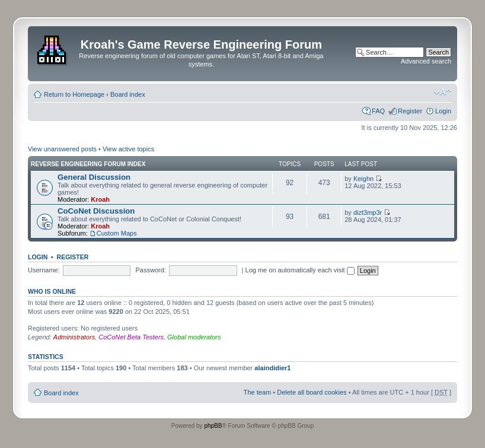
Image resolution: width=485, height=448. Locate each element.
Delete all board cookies (312, 392)
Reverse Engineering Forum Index (88, 164)
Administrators (74, 337)
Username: (44, 270)
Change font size (443, 92)
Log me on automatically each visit (300, 270)
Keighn (363, 179)
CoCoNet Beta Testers (131, 337)
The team (257, 392)
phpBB (213, 426)
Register (410, 111)
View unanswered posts (62, 149)
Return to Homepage (74, 94)
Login (443, 111)
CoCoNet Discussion (96, 211)
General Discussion (94, 177)
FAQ (378, 111)
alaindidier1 (272, 368)
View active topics (128, 149)
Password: (151, 270)
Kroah (100, 199)
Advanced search (426, 61)
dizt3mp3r (368, 212)
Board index (128, 94)
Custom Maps (117, 233)
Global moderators (194, 337)
